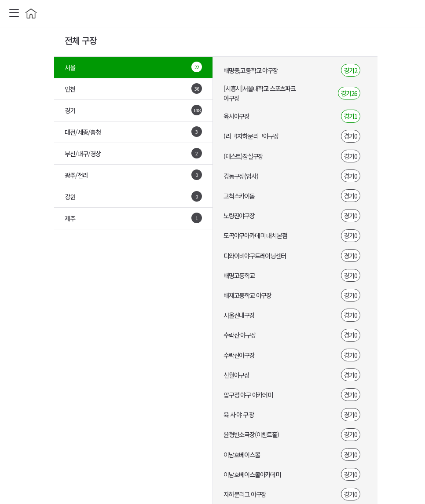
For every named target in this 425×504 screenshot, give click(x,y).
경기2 (350, 70)
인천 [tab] (133, 88)
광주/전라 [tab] (133, 175)
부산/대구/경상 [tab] (133, 153)
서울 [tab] (133, 67)
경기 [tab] (133, 110)
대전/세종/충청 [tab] (133, 132)
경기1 (350, 116)
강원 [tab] (133, 196)
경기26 (349, 93)
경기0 (350, 136)
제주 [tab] (133, 218)
